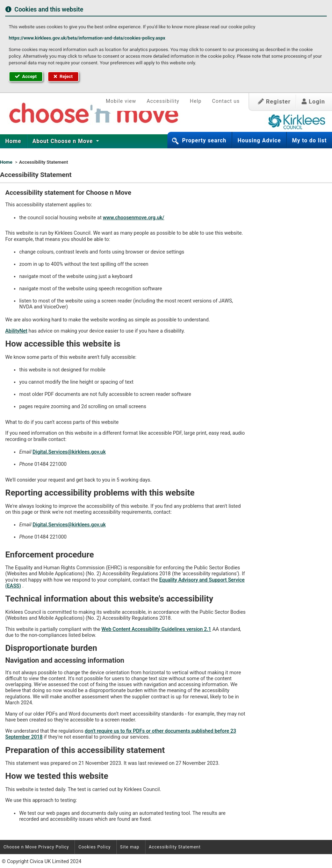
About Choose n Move (64, 141)
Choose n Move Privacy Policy (36, 847)
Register (274, 102)
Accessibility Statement (175, 847)
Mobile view (121, 101)
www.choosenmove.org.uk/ (133, 218)
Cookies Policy (94, 847)
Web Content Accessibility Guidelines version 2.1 (156, 629)
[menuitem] (13, 141)
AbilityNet (16, 331)
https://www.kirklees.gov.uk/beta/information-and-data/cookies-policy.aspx (87, 38)
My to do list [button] (309, 141)
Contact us (226, 101)
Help (196, 101)
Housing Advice (259, 141)
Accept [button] (26, 76)
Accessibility (163, 101)
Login (313, 102)
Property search (204, 141)
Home (13, 141)
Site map (130, 847)
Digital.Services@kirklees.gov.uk (69, 452)
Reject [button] (63, 76)
